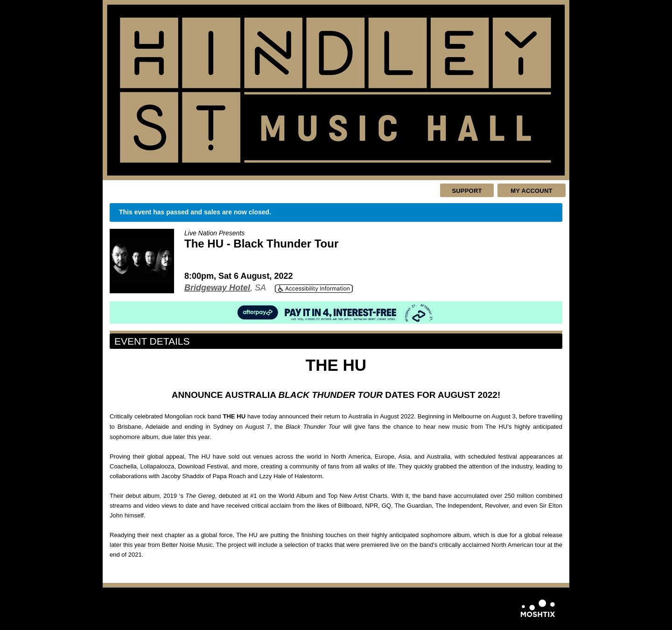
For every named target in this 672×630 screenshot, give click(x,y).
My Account (531, 191)
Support (467, 191)
